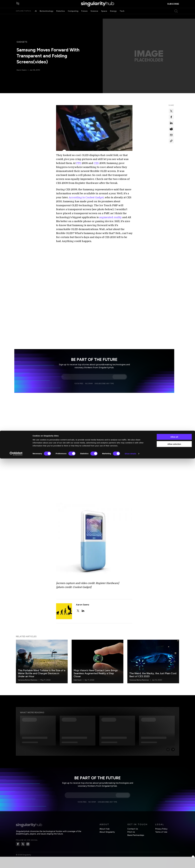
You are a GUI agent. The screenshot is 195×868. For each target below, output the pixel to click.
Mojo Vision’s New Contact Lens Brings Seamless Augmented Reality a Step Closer (96, 667)
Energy (113, 16)
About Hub (105, 823)
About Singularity (107, 826)
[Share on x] (171, 111)
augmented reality (110, 217)
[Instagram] (28, 838)
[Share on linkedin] (171, 123)
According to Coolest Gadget (86, 197)
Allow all (174, 846)
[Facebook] (18, 838)
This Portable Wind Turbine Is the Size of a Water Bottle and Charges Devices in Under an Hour (42, 667)
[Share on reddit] (171, 129)
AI (36, 16)
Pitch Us (131, 826)
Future (84, 16)
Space (104, 16)
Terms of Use (161, 826)
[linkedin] (83, 605)
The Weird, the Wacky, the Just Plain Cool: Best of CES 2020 (153, 669)
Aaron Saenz (22, 70)
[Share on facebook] (171, 117)
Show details (131, 863)
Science (94, 16)
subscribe (173, 6)
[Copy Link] (171, 141)
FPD (79, 163)
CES (96, 163)
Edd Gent (78, 674)
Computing (73, 16)
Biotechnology (47, 16)
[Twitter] (23, 838)
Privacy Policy (161, 823)
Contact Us (133, 823)
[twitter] (78, 605)
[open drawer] (18, 6)
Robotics (61, 16)
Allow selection (174, 854)
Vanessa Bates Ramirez (28, 674)
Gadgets (22, 42)
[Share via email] (171, 135)
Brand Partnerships (136, 829)
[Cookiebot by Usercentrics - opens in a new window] (16, 863)
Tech (122, 16)
